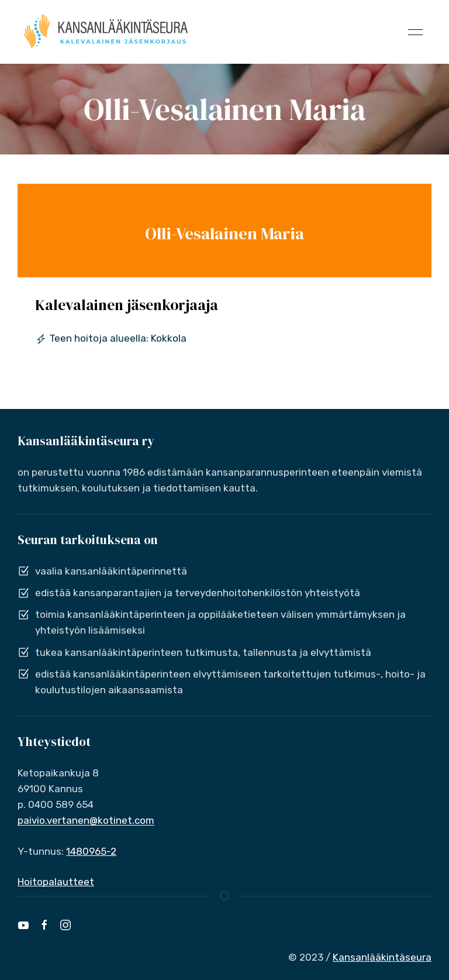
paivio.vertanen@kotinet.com (86, 820)
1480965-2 (91, 851)
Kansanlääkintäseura (382, 957)
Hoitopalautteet (56, 882)
